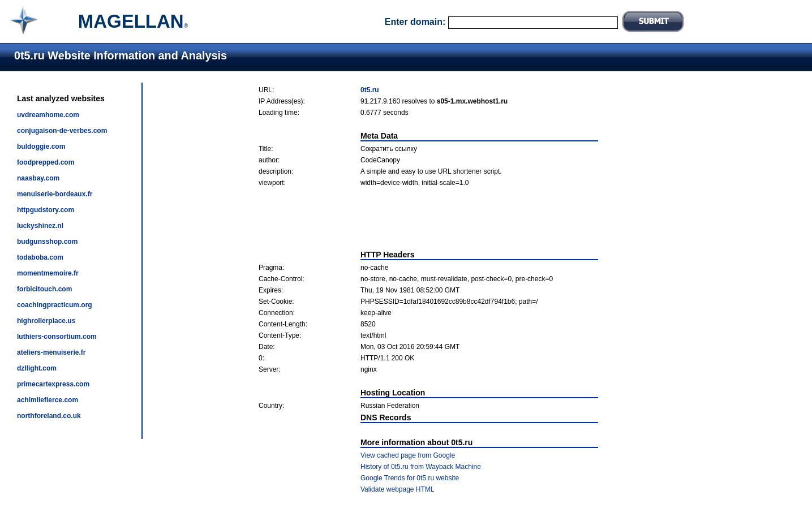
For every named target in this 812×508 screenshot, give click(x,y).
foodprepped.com (46, 162)
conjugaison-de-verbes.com (62, 131)
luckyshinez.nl (40, 226)
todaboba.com (40, 257)
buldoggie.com (41, 147)
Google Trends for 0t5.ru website (410, 478)
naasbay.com (38, 178)
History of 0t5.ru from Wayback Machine (421, 467)
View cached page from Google (408, 455)
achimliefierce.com (48, 400)
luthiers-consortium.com (57, 337)
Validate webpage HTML (398, 489)
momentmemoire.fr (48, 273)
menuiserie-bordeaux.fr (55, 194)
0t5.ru (370, 90)
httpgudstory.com (46, 210)
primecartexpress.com (53, 384)
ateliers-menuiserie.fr (51, 352)
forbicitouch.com (44, 289)
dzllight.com (37, 368)
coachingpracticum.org (55, 305)
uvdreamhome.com (48, 115)
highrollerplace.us (46, 321)
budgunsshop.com (47, 242)
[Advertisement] (428, 218)
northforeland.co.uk (49, 416)
